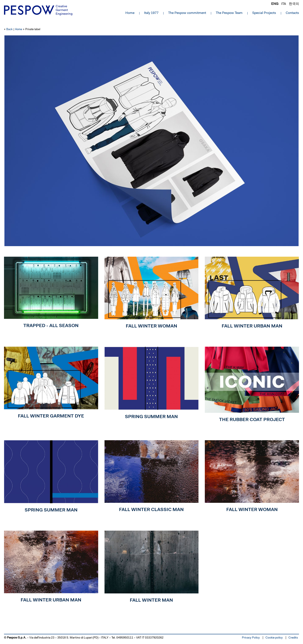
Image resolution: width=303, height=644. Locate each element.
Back (9, 29)
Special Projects (264, 13)
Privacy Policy (251, 638)
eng (275, 4)
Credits (293, 638)
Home (130, 13)
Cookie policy (274, 638)
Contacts (292, 13)
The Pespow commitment (187, 13)
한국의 (294, 4)
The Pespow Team (229, 13)
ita (284, 4)
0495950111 (125, 638)
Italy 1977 (151, 13)
